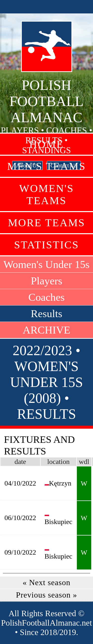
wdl (84, 462)
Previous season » (46, 595)
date (20, 462)
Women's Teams (46, 194)
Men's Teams (46, 166)
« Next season (46, 582)
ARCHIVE (47, 330)
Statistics (47, 245)
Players (46, 281)
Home (46, 144)
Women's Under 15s (46, 264)
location (58, 462)
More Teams (46, 223)
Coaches (46, 297)
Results (46, 314)
